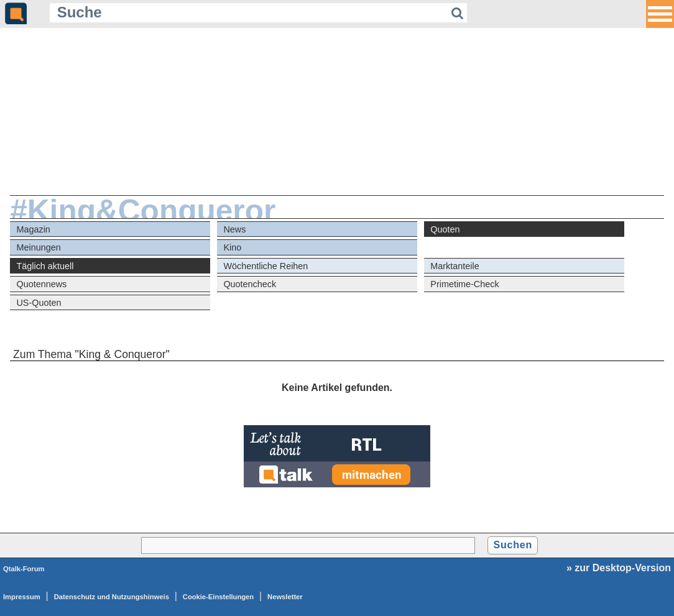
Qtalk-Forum (24, 569)
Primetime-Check (464, 284)
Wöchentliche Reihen (265, 266)
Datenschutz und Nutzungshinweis (112, 597)
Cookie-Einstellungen (218, 597)
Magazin (33, 229)
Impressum (22, 597)
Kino (232, 247)
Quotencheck (250, 284)
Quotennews (41, 284)
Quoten (445, 229)
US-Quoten (39, 303)
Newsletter (285, 597)
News (234, 229)
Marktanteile (455, 266)
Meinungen (38, 247)
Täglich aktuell (45, 266)
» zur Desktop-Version (619, 568)
